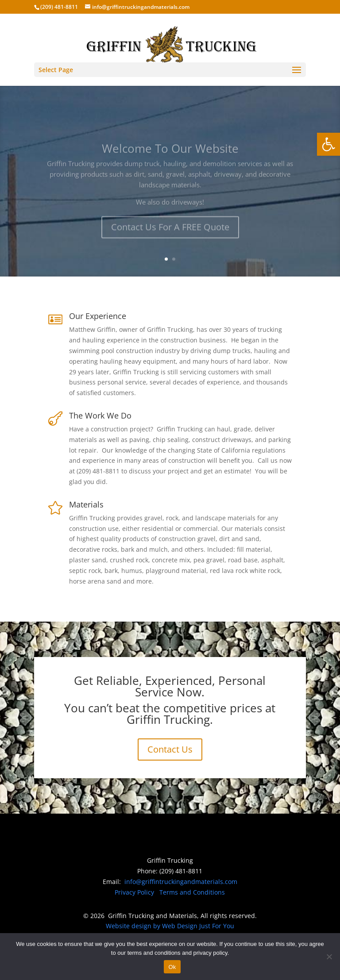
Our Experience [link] (98, 316)
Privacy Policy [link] (134, 892)
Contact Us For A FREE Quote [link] (170, 234)
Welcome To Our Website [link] (170, 155)
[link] (328, 144)
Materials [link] (86, 504)
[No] (329, 957)
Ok (172, 967)
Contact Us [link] (170, 749)
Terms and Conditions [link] (192, 892)
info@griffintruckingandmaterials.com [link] (181, 882)
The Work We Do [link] (100, 415)
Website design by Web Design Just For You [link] (170, 926)
